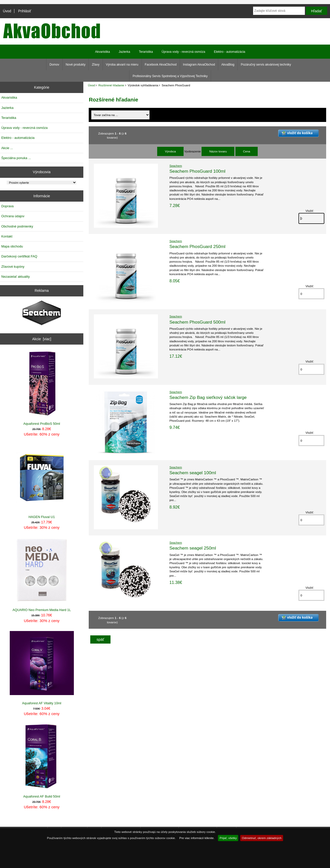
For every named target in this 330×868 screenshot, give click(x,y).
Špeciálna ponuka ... (16, 158)
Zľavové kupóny (13, 267)
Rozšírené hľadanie (111, 85)
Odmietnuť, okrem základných (262, 838)
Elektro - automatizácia (229, 52)
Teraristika (146, 52)
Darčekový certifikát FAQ (19, 256)
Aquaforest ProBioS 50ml (42, 389)
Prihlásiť (25, 11)
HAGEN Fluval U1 (42, 482)
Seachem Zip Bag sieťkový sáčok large (208, 397)
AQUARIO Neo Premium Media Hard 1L (42, 575)
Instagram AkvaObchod (199, 65)
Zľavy (96, 65)
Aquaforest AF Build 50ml (42, 761)
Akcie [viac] (42, 339)
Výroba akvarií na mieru (122, 65)
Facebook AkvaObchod (161, 65)
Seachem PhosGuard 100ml (197, 171)
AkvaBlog (228, 65)
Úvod (7, 11)
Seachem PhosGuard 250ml (197, 246)
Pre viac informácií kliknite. (197, 838)
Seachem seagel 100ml (193, 473)
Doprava (7, 206)
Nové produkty (76, 65)
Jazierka (124, 52)
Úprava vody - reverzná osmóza (183, 52)
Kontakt (7, 236)
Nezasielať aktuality (16, 277)
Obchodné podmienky (17, 226)
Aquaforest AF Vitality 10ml (42, 668)
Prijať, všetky (228, 838)
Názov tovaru (218, 151)
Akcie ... (7, 148)
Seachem (176, 166)
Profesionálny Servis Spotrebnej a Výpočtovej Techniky (170, 76)
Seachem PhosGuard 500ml (197, 322)
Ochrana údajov (13, 216)
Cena (247, 151)
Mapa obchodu (12, 246)
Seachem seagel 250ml (193, 548)
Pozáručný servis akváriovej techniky (266, 65)
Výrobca (170, 151)
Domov (54, 65)
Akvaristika (103, 52)
